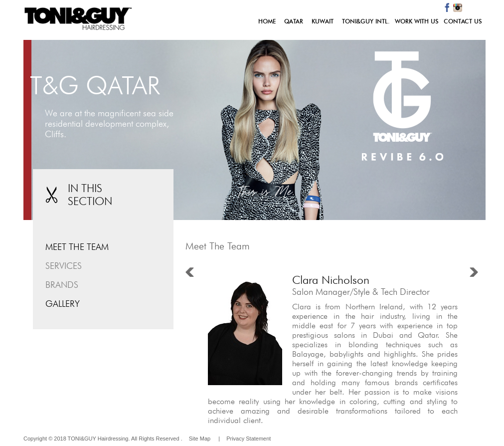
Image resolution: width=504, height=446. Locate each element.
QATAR (294, 21)
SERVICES (64, 266)
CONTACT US (463, 21)
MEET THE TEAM (77, 247)
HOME (269, 21)
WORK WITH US (417, 21)
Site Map (200, 439)
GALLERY (63, 304)
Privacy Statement (249, 439)
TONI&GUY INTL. (366, 21)
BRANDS (62, 285)
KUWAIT (323, 21)
